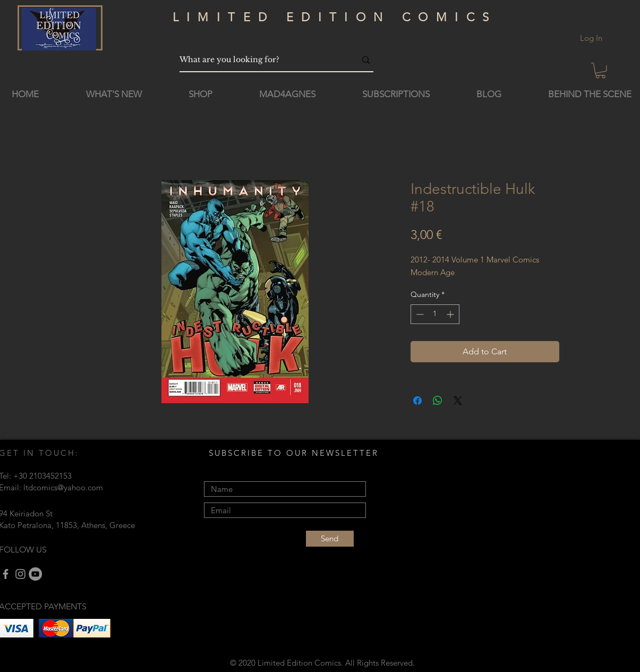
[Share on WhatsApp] (438, 401)
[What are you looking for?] (260, 60)
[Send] (330, 539)
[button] (600, 70)
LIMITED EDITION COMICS (335, 17)
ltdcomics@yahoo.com (63, 487)
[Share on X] (458, 401)
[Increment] (451, 314)
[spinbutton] (435, 314)
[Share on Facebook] (417, 401)
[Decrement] (419, 314)
